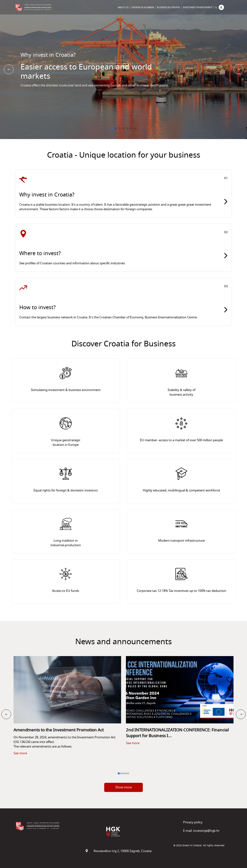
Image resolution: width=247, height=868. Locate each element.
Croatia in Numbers (143, 8)
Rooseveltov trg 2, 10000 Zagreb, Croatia (118, 851)
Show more (123, 787)
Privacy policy (193, 822)
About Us (123, 8)
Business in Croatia (168, 8)
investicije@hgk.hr (206, 831)
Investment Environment (198, 8)
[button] (112, 128)
